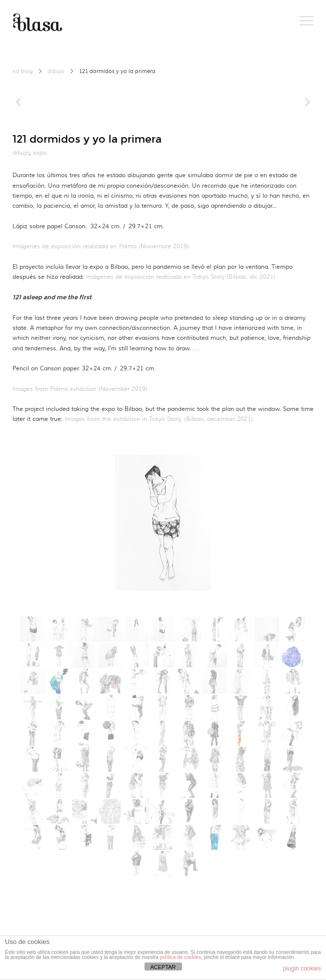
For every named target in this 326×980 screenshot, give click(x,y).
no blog (23, 72)
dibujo (56, 72)
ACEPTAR (163, 967)
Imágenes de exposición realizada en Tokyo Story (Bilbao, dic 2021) (181, 277)
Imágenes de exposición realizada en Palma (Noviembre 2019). (101, 247)
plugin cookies (302, 968)
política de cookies (180, 957)
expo (40, 153)
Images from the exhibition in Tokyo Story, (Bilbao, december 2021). (159, 419)
